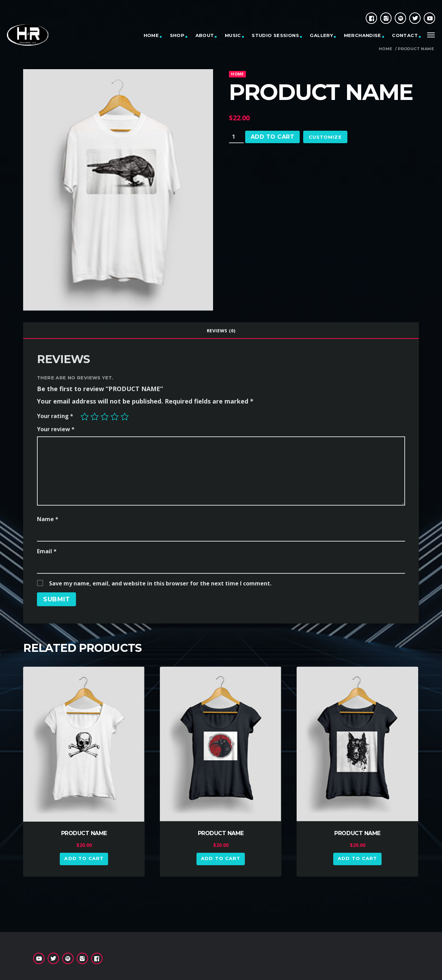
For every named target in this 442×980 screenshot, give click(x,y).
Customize (325, 137)
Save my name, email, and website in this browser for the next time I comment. (160, 583)
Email (47, 551)
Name (48, 519)
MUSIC (233, 35)
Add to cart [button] (84, 858)
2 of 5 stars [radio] (95, 417)
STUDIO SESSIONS (275, 35)
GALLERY (321, 35)
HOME (151, 35)
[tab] (221, 331)
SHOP (177, 35)
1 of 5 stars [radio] (85, 417)
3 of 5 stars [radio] (105, 417)
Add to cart (272, 137)
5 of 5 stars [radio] (125, 417)
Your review (56, 429)
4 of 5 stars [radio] (115, 417)
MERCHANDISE (363, 35)
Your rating (55, 416)
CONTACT (405, 35)
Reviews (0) (221, 331)
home (237, 74)
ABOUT (205, 35)
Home (386, 49)
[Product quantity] (236, 137)
